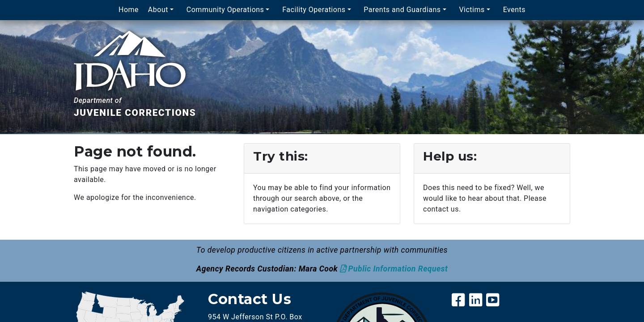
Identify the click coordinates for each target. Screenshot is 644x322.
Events (514, 10)
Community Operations (225, 10)
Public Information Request (398, 269)
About (158, 10)
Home (129, 10)
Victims (472, 10)
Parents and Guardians (402, 10)
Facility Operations (314, 10)
